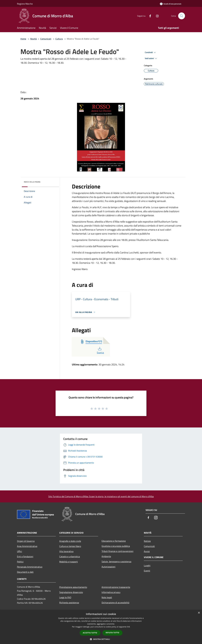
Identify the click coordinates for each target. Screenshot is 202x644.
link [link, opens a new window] (128, 627)
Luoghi (147, 565)
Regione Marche (25, 4)
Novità (33, 39)
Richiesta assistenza (69, 603)
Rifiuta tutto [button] (112, 633)
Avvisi (147, 551)
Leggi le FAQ (65, 597)
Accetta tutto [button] (90, 633)
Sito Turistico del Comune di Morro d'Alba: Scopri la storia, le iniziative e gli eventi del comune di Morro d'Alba (101, 496)
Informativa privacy (111, 592)
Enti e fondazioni (25, 556)
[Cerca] (182, 16)
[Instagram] (156, 16)
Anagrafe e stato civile (70, 541)
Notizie (147, 541)
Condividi (151, 52)
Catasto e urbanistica (70, 556)
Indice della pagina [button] (32, 182)
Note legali (107, 597)
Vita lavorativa (66, 551)
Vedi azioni (151, 58)
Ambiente (106, 556)
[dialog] (101, 627)
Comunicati (46, 39)
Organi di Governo (26, 541)
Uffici (19, 551)
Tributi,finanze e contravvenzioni (117, 551)
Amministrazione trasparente (116, 587)
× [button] (199, 613)
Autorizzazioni (108, 567)
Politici (20, 562)
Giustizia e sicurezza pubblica (116, 546)
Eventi (147, 571)
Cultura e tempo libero (70, 546)
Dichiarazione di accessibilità (115, 603)
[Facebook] (149, 16)
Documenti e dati (25, 572)
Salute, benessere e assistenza (116, 561)
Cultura (59, 39)
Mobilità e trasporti (69, 562)
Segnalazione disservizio (71, 592)
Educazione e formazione (114, 541)
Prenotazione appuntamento (73, 587)
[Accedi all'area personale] (171, 4)
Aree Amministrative (27, 546)
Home (23, 39)
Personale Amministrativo (30, 567)
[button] (101, 639)
